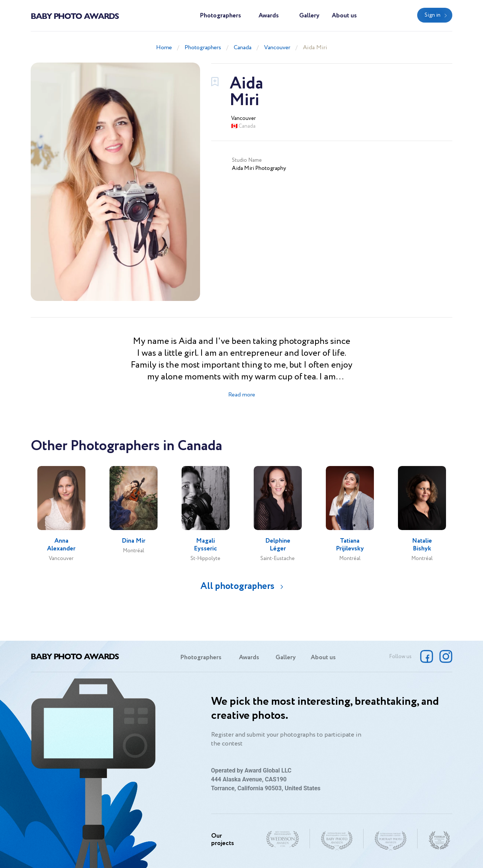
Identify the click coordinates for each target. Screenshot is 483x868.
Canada (243, 48)
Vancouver (277, 48)
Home (164, 48)
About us (344, 16)
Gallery (309, 16)
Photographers (220, 16)
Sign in (433, 15)
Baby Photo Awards (75, 16)
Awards (269, 16)
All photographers (237, 586)
